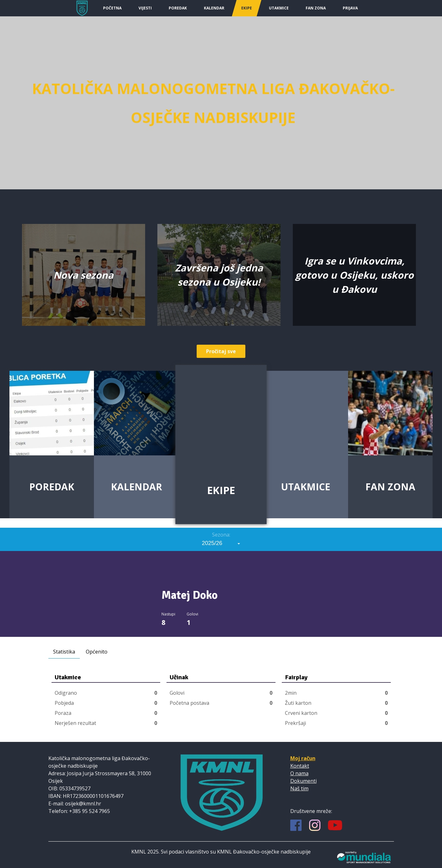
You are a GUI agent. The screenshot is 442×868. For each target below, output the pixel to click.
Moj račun (303, 758)
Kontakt (300, 766)
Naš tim (299, 788)
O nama (299, 773)
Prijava (350, 8)
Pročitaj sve (221, 351)
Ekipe (247, 8)
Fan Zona (316, 8)
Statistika (64, 652)
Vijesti (145, 8)
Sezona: (221, 535)
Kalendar (214, 8)
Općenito (97, 652)
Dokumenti (303, 781)
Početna (112, 8)
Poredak (178, 8)
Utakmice (279, 8)
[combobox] (221, 543)
